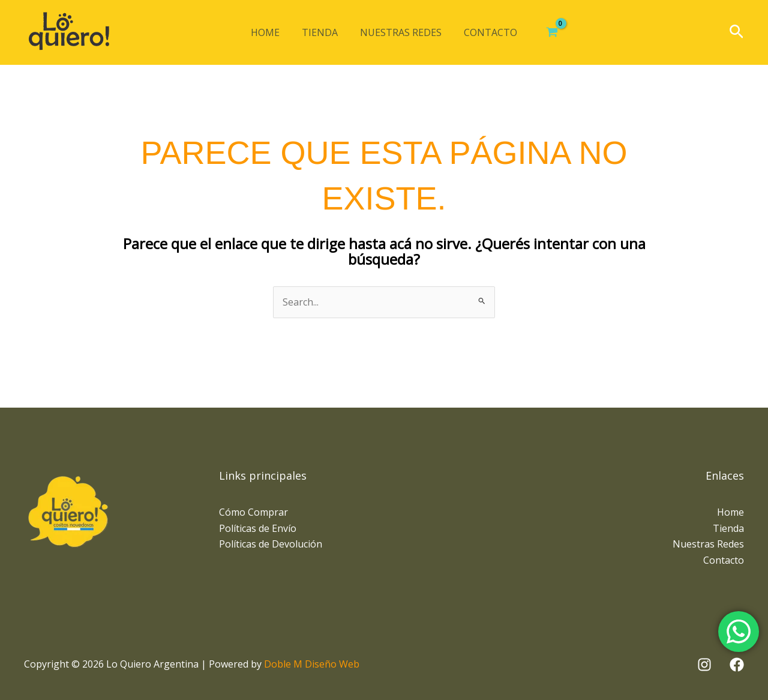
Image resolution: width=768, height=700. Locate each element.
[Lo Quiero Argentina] (69, 32)
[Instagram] (704, 665)
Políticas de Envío (258, 528)
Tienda (322, 32)
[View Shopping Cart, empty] (546, 32)
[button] (736, 33)
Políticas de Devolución (271, 544)
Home (270, 32)
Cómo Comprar (253, 512)
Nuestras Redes (400, 32)
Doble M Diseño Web (312, 664)
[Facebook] (737, 665)
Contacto (486, 32)
